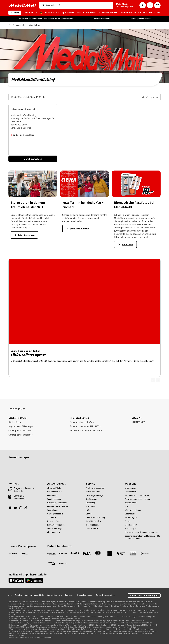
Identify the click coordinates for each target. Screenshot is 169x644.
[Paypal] (75, 553)
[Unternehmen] (131, 488)
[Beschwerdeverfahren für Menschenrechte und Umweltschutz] (143, 537)
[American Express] (110, 553)
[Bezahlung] (90, 503)
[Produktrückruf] (92, 529)
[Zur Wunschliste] (150, 5)
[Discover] (51, 563)
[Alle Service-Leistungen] (96, 488)
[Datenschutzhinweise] (54, 595)
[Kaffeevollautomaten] (56, 525)
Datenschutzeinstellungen (144, 596)
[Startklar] (90, 514)
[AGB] (127, 506)
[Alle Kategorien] (53, 532)
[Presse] (128, 521)
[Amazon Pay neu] (63, 563)
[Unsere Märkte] (131, 492)
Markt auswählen (33, 159)
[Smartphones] (53, 510)
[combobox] (79, 5)
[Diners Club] (144, 553)
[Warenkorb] (157, 5)
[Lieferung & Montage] (95, 495)
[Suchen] (43, 5)
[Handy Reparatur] (93, 492)
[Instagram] (22, 508)
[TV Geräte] (51, 517)
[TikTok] (27, 508)
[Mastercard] (98, 553)
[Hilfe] (88, 510)
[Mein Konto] (143, 5)
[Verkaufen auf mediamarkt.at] (137, 495)
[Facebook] (11, 508)
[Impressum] (69, 595)
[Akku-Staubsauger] (55, 529)
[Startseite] (10, 25)
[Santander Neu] (51, 553)
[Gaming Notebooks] (55, 514)
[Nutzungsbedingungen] (85, 595)
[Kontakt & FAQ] (131, 503)
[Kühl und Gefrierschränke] (58, 506)
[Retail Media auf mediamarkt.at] (138, 499)
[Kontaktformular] (20, 499)
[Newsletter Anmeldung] (95, 517)
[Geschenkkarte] (92, 525)
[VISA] (86, 553)
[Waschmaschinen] (54, 499)
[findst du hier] (19, 491)
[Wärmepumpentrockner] (57, 503)
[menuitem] (29, 13)
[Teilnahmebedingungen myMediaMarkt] (29, 595)
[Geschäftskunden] (93, 521)
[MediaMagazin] (131, 525)
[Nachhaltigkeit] (131, 529)
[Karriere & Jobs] (131, 517)
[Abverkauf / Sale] (54, 488)
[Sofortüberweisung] (63, 553)
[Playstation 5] (53, 495)
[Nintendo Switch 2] (55, 492)
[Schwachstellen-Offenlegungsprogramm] (141, 532)
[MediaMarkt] (22, 5)
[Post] (13, 553)
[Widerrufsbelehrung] (133, 510)
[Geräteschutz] (92, 499)
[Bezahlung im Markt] (121, 553)
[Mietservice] (91, 506)
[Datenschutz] (130, 514)
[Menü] (15, 13)
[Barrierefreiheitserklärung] (106, 595)
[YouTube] (16, 508)
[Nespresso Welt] (54, 521)
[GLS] (24, 554)
